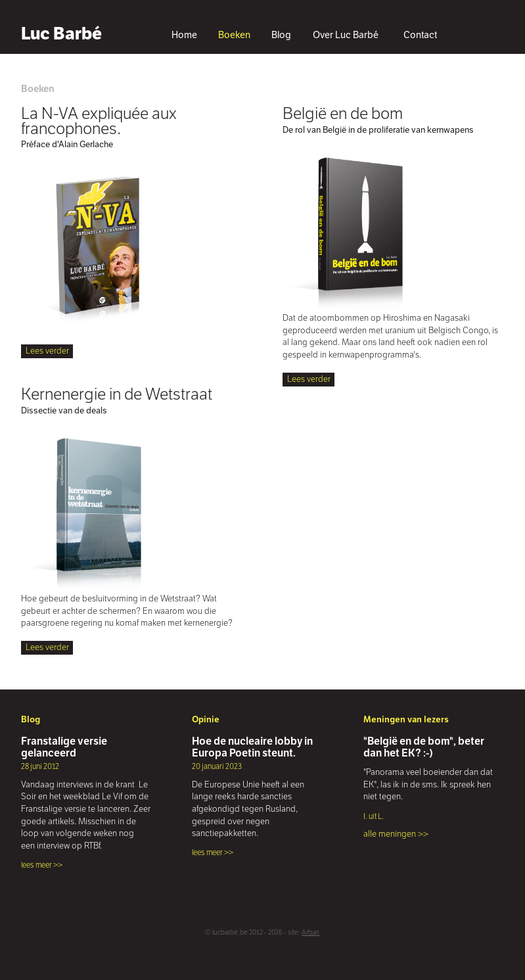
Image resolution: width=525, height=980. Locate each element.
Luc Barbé (61, 33)
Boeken (234, 35)
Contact (420, 35)
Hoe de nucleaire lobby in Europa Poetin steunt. (252, 747)
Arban (310, 932)
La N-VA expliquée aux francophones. (99, 121)
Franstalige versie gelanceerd (64, 747)
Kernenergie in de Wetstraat (117, 394)
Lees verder (47, 351)
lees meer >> (42, 865)
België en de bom (343, 113)
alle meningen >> (396, 834)
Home (184, 35)
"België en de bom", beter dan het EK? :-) (424, 747)
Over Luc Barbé (346, 35)
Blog (281, 35)
